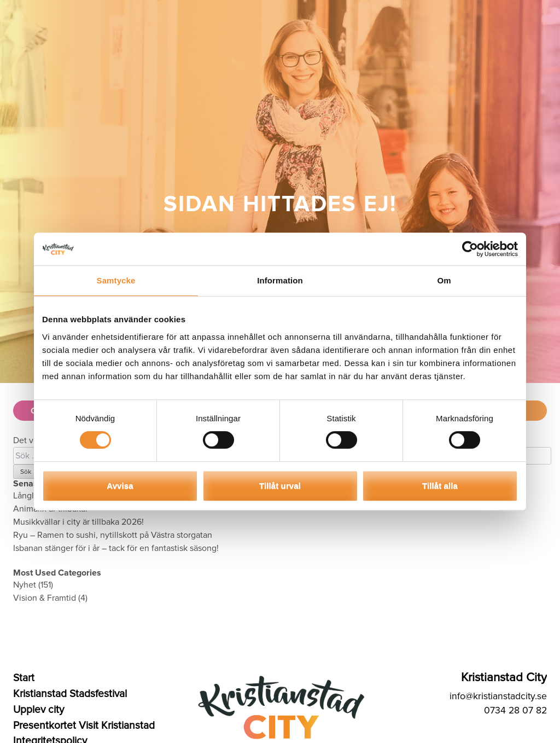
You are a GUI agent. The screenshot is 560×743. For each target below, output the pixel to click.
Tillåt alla (440, 486)
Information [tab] (280, 280)
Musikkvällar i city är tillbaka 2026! (78, 522)
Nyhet (25, 585)
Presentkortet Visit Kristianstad (84, 725)
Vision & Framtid (45, 598)
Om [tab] (444, 280)
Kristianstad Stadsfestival (70, 694)
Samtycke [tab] (116, 280)
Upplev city (39, 710)
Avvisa (120, 486)
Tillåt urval (280, 486)
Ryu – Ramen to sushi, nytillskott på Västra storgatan (113, 535)
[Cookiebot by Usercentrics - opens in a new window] (470, 249)
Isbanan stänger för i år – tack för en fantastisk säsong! (116, 548)
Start (24, 678)
